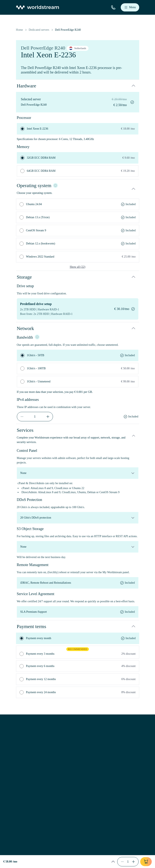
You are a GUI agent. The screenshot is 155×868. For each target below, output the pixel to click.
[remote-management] (78, 583)
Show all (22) (77, 267)
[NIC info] (37, 337)
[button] (78, 86)
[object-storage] (78, 547)
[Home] (37, 7)
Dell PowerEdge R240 (68, 30)
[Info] (55, 185)
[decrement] (22, 417)
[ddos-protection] (78, 518)
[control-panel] (78, 473)
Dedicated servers (39, 30)
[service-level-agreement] (78, 612)
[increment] (48, 417)
